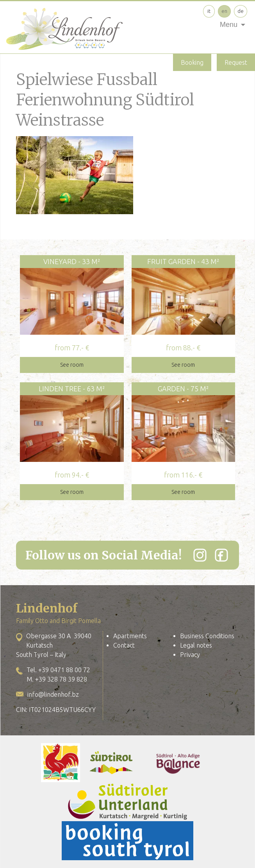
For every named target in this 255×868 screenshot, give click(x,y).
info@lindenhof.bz (53, 694)
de (241, 11)
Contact (124, 645)
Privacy (190, 655)
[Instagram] (200, 555)
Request (236, 62)
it (209, 11)
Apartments (130, 636)
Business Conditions (207, 636)
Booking (192, 62)
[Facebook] (221, 555)
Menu (229, 25)
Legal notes (196, 645)
